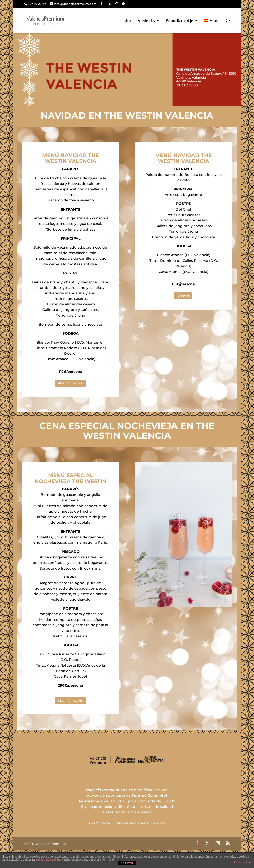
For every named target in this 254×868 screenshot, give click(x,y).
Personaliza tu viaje (179, 21)
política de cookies (48, 860)
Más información (71, 383)
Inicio (127, 21)
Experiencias (146, 21)
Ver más (183, 296)
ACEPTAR (127, 863)
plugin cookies (242, 862)
